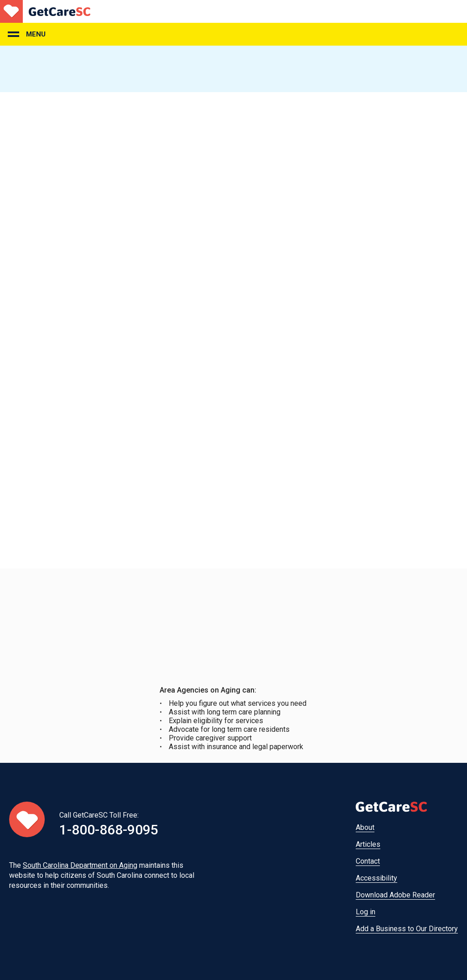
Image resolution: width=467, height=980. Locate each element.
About (365, 827)
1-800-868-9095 (109, 830)
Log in (366, 912)
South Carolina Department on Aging (80, 865)
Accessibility (376, 878)
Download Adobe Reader (395, 895)
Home (45, 11)
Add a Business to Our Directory (407, 929)
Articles (368, 844)
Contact (368, 861)
